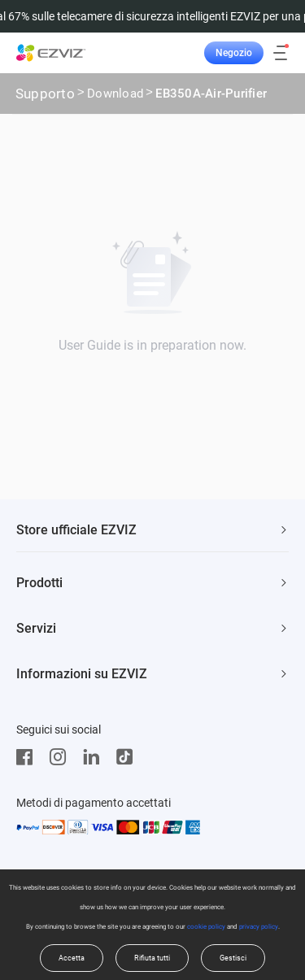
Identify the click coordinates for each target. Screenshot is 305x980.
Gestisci (233, 958)
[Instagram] (62, 757)
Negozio (234, 53)
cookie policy (206, 926)
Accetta (72, 958)
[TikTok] (129, 757)
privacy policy (259, 926)
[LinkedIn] (95, 757)
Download (115, 95)
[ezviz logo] (51, 53)
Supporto (45, 94)
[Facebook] (28, 757)
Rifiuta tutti (152, 958)
